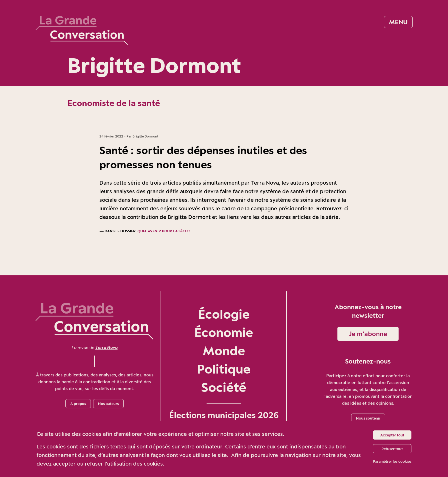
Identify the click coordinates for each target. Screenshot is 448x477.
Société (224, 387)
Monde (224, 351)
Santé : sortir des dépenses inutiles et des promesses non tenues (203, 157)
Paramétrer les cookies (392, 461)
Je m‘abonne (368, 334)
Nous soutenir (368, 418)
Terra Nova (107, 347)
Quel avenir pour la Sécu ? (164, 231)
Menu (398, 22)
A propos (78, 404)
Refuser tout (392, 449)
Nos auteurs (108, 404)
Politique (224, 369)
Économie (224, 332)
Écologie (224, 314)
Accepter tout (392, 435)
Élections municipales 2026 (224, 415)
